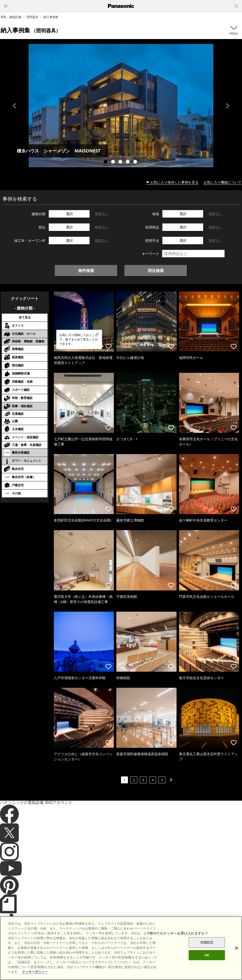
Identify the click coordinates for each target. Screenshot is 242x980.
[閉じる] (237, 957)
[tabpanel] (121, 106)
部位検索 (156, 271)
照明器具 (32, 17)
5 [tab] (136, 162)
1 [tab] (106, 162)
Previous (14, 106)
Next (228, 106)
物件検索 (86, 271)
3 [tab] (121, 162)
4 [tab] (128, 162)
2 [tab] (114, 162)
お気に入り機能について (222, 182)
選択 (69, 214)
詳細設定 (207, 951)
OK (207, 964)
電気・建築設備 (11, 17)
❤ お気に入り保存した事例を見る (172, 182)
